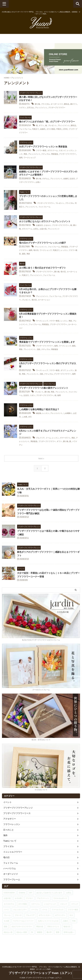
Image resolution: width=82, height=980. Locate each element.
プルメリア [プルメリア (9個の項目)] (30, 930)
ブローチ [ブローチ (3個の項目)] (18, 930)
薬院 (48, 261)
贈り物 (38, 104)
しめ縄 (33, 431)
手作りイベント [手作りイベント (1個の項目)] (53, 941)
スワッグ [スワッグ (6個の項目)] (75, 919)
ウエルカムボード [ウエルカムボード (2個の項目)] (60, 913)
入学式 (22, 140)
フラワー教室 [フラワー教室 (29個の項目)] (73, 924)
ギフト (42, 133)
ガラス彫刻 (65, 136)
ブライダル (48, 104)
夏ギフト (23, 108)
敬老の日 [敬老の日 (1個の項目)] (67, 941)
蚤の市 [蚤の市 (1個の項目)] (49, 947)
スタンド (68, 158)
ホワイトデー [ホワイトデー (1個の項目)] (60, 930)
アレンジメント (55, 108)
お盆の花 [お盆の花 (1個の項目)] (7, 913)
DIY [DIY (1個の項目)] (31, 907)
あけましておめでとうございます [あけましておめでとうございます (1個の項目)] (49, 907)
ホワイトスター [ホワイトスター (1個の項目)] (45, 930)
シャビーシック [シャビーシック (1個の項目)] (50, 919)
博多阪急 (69, 161)
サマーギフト (71, 453)
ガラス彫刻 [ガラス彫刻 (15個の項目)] (23, 919)
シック (28, 161)
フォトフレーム (34, 136)
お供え (47, 236)
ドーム (51, 453)
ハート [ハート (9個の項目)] (6, 924)
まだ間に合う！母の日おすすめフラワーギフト (44, 275)
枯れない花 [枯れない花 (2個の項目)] (8, 947)
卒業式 (74, 136)
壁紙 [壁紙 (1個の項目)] (6, 941)
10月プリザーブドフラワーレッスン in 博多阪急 (45, 154)
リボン (43, 410)
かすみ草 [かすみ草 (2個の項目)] (18, 913)
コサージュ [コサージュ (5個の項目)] (35, 919)
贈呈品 (73, 104)
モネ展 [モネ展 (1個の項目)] (6, 936)
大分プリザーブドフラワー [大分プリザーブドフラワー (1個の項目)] (22, 941)
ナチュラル (58, 161)
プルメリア (41, 453)
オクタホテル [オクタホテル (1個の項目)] (9, 919)
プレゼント (55, 133)
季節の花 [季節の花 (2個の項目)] (40, 941)
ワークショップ (52, 164)
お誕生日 (40, 232)
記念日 (22, 189)
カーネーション (59, 307)
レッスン (27, 261)
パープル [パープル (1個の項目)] (35, 924)
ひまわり (50, 232)
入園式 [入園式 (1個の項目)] (65, 936)
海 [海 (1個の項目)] (32, 947)
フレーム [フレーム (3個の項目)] (7, 930)
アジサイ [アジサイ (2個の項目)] (29, 913)
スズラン (33, 108)
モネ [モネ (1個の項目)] (71, 930)
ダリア (69, 382)
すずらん (48, 186)
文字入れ (42, 108)
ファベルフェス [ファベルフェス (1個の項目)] (58, 924)
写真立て (47, 136)
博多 (34, 161)
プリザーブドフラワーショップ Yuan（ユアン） (41, 972)
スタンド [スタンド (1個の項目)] (64, 919)
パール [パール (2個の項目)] (45, 924)
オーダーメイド (61, 104)
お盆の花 (55, 236)
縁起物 (39, 428)
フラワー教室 (42, 158)
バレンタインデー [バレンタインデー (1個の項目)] (20, 924)
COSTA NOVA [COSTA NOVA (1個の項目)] (9, 907)
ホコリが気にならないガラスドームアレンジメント (46, 229)
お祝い (52, 189)
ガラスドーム (56, 158)
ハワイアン (38, 460)
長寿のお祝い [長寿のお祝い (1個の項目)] (69, 947)
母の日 (50, 257)
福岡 (41, 164)
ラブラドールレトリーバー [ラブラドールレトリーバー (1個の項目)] (23, 936)
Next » (41, 473)
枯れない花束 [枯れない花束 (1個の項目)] (22, 947)
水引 (39, 431)
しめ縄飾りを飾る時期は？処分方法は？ (40, 424)
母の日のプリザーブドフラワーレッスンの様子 (44, 250)
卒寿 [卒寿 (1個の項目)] (74, 936)
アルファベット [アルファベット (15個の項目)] (43, 913)
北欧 (51, 360)
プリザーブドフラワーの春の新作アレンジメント (45, 403)
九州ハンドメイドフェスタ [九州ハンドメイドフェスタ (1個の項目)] (48, 936)
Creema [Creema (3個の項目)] (22, 907)
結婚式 (55, 136)
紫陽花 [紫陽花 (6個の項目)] (40, 947)
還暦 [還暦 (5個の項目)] (58, 947)
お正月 (25, 431)
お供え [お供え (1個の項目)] (69, 907)
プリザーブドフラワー (37, 140)
